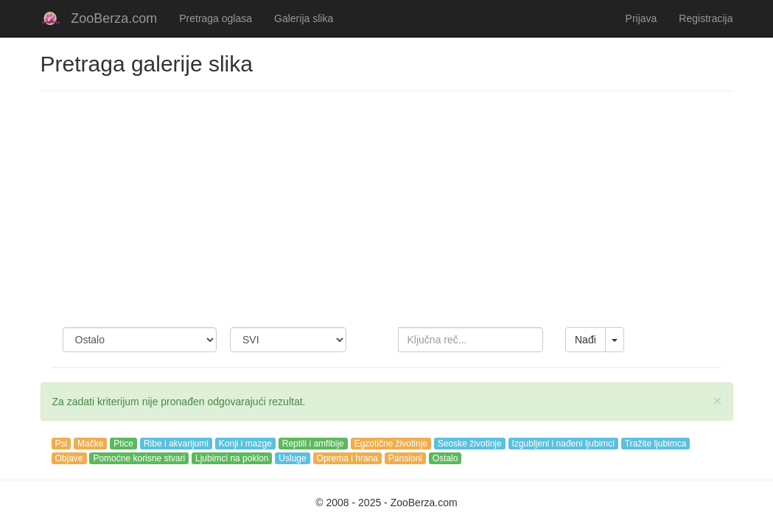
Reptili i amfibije (313, 444)
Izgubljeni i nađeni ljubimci (563, 444)
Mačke (90, 444)
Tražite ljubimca (656, 444)
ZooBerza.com (114, 18)
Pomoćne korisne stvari (139, 458)
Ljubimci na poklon (232, 458)
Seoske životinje (470, 444)
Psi (62, 444)
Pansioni (405, 458)
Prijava (641, 18)
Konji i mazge (245, 444)
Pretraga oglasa (216, 18)
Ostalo (445, 458)
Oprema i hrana (347, 458)
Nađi (585, 340)
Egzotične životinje (391, 444)
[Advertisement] (387, 209)
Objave (69, 458)
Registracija (706, 18)
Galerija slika (304, 18)
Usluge (292, 458)
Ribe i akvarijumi (176, 444)
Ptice (123, 444)
